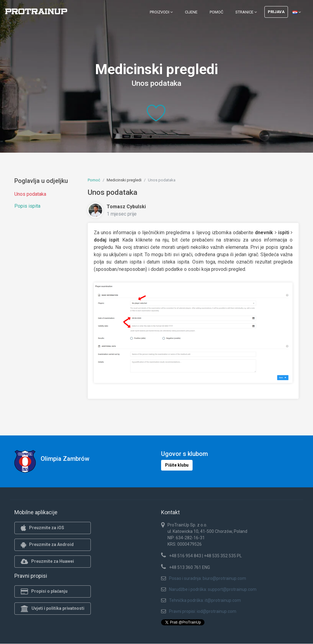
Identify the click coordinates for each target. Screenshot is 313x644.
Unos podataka (30, 194)
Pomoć (216, 12)
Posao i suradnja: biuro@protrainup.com (208, 578)
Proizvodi (161, 12)
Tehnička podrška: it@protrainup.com (205, 600)
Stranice (246, 12)
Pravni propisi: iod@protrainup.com (203, 611)
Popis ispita (27, 206)
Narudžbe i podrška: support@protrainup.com (213, 589)
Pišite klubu (177, 465)
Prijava (276, 12)
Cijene (191, 12)
